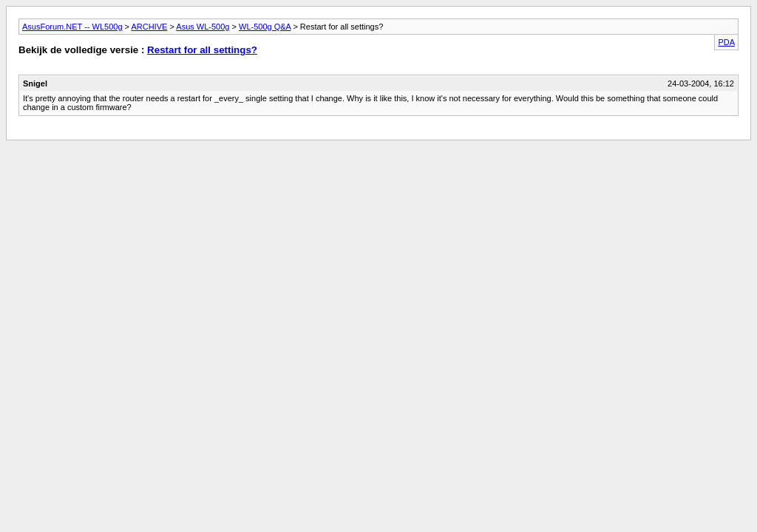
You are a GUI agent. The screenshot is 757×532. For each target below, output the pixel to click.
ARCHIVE (149, 27)
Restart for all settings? (202, 50)
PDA (726, 42)
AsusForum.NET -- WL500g (72, 27)
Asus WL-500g (203, 27)
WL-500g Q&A (265, 27)
